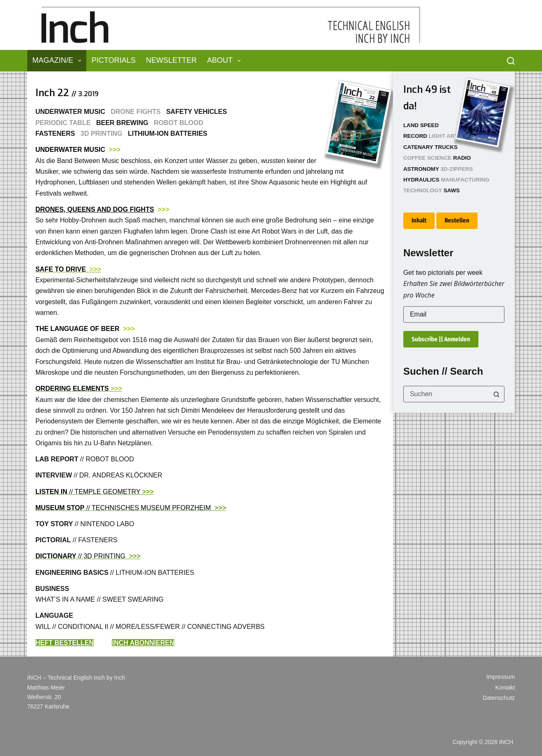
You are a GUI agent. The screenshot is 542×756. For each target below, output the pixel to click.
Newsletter (171, 60)
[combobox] (446, 394)
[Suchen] (511, 61)
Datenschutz (499, 698)
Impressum (501, 677)
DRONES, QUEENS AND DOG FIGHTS (95, 209)
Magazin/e (58, 61)
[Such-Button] (496, 394)
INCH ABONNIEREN (143, 643)
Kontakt (505, 687)
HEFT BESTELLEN (65, 643)
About (225, 61)
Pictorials (114, 60)
